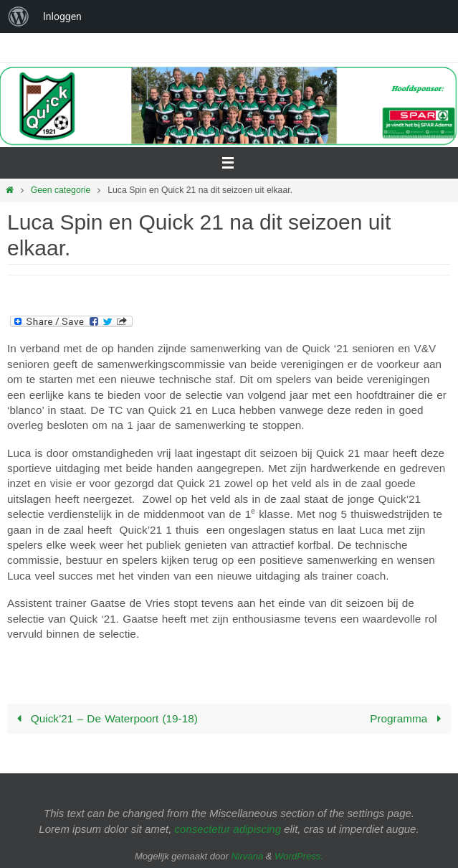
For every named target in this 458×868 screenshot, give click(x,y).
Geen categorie (61, 190)
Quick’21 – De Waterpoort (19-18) (105, 718)
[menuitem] (19, 16)
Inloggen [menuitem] (62, 16)
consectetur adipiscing (228, 829)
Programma (408, 718)
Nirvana (247, 856)
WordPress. (299, 856)
